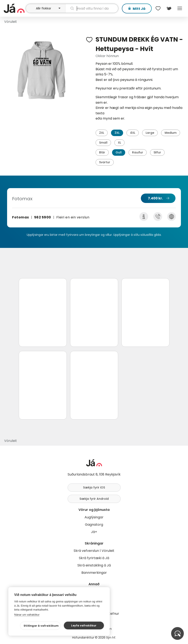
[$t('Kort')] (169, 8)
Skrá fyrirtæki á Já (94, 558)
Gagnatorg (94, 525)
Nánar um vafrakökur (27, 615)
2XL (102, 133)
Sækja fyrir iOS (94, 487)
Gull (119, 152)
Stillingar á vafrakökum (41, 626)
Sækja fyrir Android (94, 499)
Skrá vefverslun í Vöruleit (94, 551)
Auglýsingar (94, 517)
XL (119, 143)
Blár (102, 152)
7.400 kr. (155, 198)
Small (103, 143)
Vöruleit (11, 22)
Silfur (157, 152)
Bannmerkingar (94, 573)
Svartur (105, 162)
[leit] (92, 8)
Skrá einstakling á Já (94, 565)
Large (150, 133)
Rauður (138, 152)
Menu (180, 8)
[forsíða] (14, 8)
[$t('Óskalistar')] (158, 8)
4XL (133, 133)
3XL (117, 133)
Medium (171, 133)
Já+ (94, 532)
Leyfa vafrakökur (84, 626)
